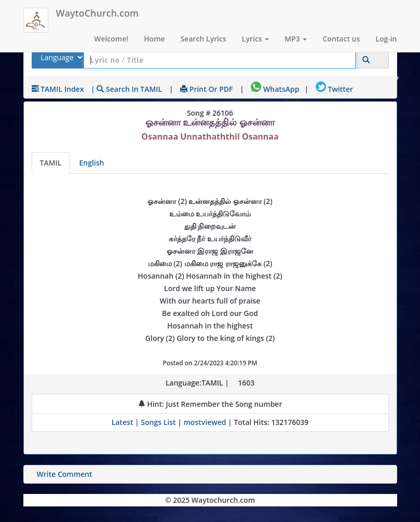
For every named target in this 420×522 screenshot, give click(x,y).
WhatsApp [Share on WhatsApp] (275, 89)
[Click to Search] (366, 60)
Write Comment (65, 474)
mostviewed (205, 422)
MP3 (296, 39)
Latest (123, 422)
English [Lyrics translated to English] (91, 163)
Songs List (158, 422)
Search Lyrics (204, 39)
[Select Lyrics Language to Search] (60, 57)
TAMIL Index (58, 89)
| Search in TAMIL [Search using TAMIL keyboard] (126, 89)
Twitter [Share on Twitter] (334, 89)
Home (154, 39)
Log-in (386, 39)
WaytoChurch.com (98, 13)
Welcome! (111, 39)
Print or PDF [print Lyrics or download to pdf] (206, 89)
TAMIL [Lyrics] (51, 163)
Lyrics (255, 39)
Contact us (341, 39)
